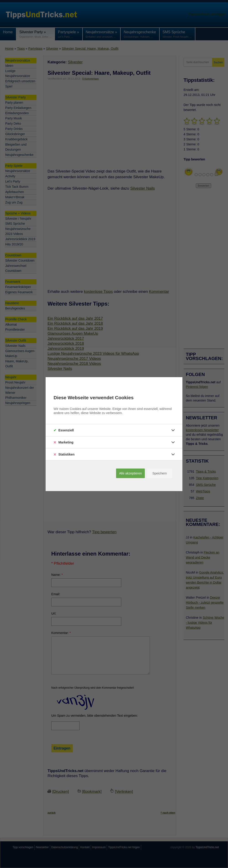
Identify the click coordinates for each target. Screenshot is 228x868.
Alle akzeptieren (130, 473)
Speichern (159, 473)
